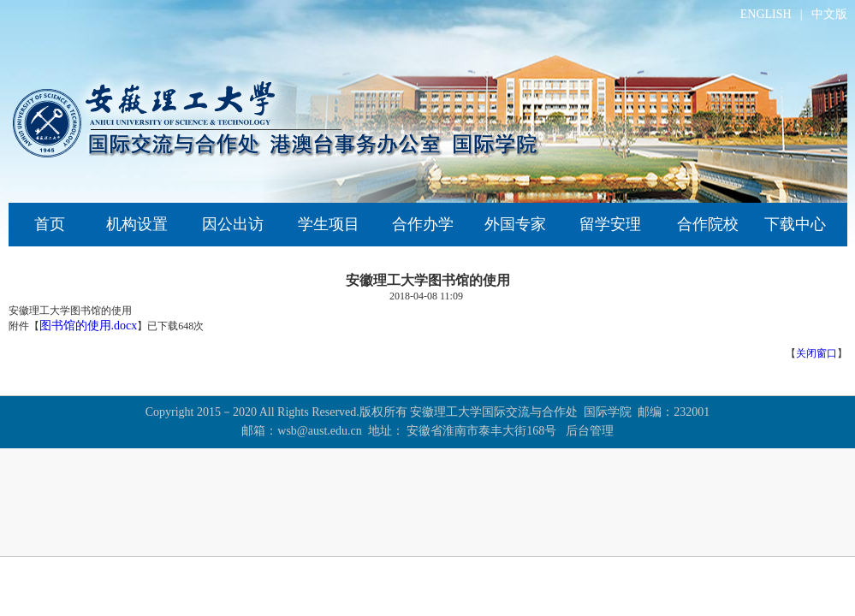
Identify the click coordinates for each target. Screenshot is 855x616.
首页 (50, 224)
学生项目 (329, 224)
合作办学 (423, 224)
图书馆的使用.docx (89, 326)
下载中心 (795, 224)
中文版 (829, 14)
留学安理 (610, 224)
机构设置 (137, 224)
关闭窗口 (816, 353)
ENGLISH (766, 14)
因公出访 (233, 224)
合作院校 (708, 224)
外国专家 (515, 224)
